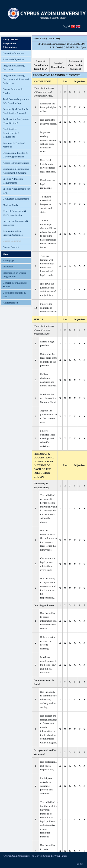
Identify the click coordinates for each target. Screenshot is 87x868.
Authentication (10, 303)
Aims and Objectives (13, 59)
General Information (13, 53)
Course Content (11, 247)
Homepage (8, 260)
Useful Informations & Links (14, 295)
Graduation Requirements (16, 199)
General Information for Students (15, 285)
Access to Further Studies (16, 163)
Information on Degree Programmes (14, 275)
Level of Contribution (58, 65)
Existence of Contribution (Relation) (75, 65)
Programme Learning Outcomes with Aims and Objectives (16, 79)
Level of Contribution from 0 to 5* (41, 65)
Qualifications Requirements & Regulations (11, 133)
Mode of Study (10, 205)
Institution (8, 266)
